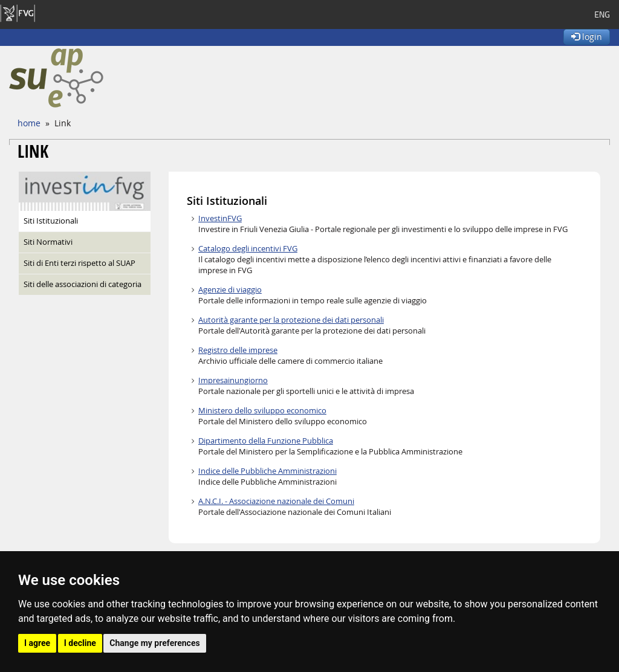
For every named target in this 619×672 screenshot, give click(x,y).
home (29, 123)
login (587, 37)
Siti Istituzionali (51, 221)
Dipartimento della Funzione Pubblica (266, 441)
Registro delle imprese (238, 350)
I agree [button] (37, 643)
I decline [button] (80, 643)
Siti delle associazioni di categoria (83, 284)
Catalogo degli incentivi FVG (248, 249)
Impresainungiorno (233, 380)
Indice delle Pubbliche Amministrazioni (267, 471)
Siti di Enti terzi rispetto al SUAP (79, 263)
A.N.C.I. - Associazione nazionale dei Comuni (276, 501)
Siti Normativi (48, 242)
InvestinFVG (220, 218)
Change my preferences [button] (154, 643)
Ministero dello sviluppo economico (262, 411)
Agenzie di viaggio (230, 290)
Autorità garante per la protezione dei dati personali (291, 320)
